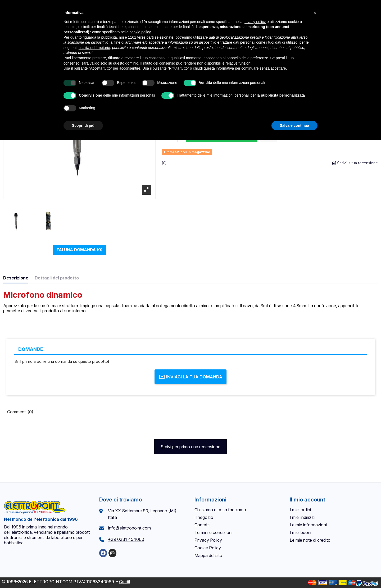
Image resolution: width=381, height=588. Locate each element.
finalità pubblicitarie (94, 48)
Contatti (202, 525)
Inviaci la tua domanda (190, 377)
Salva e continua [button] (294, 125)
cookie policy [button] (140, 32)
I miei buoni (300, 532)
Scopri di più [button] (83, 125)
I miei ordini (300, 510)
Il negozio (204, 517)
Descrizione (16, 278)
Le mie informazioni (308, 525)
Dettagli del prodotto (57, 278)
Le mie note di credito (310, 540)
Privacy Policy (208, 540)
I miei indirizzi (302, 517)
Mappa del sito (208, 555)
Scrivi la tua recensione (355, 163)
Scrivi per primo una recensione (190, 447)
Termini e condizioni (213, 532)
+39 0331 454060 (126, 539)
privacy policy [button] (255, 22)
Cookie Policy (208, 548)
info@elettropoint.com (130, 528)
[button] (315, 13)
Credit (125, 582)
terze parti (146, 37)
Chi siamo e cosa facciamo (220, 510)
